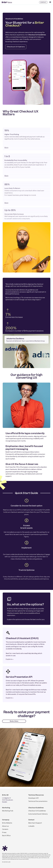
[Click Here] (50, 2)
